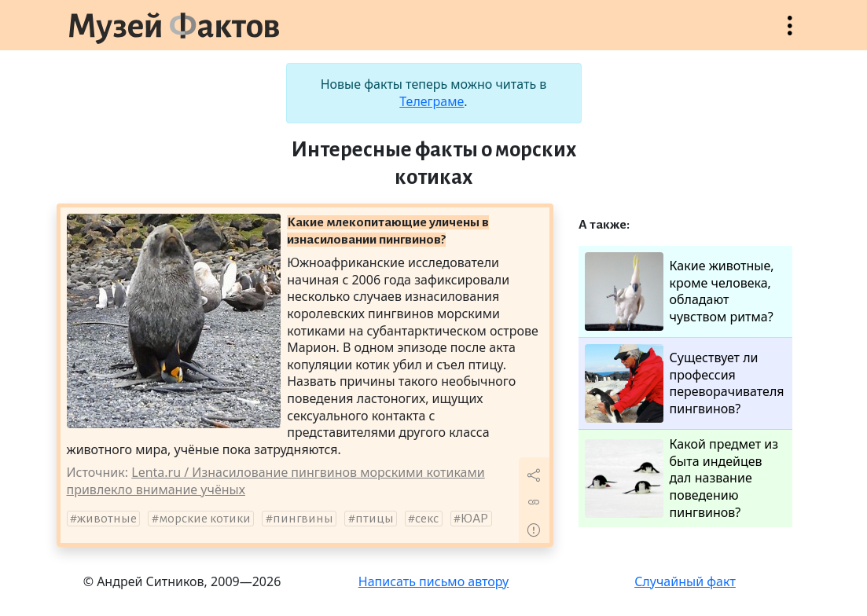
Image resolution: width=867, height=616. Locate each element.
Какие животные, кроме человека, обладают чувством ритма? (680, 291)
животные (107, 519)
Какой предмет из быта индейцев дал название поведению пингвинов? (682, 478)
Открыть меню (790, 33)
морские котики (205, 519)
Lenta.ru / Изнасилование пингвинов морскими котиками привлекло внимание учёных (276, 481)
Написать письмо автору (434, 581)
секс (427, 519)
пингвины (303, 519)
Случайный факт (685, 581)
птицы (375, 519)
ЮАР (474, 519)
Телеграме (432, 101)
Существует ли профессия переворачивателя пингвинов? (685, 383)
